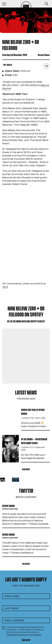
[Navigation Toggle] (6, 4)
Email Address (14, 620)
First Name (12, 596)
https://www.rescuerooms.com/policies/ (24, 635)
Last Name (12, 608)
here (5, 287)
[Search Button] (46, 4)
